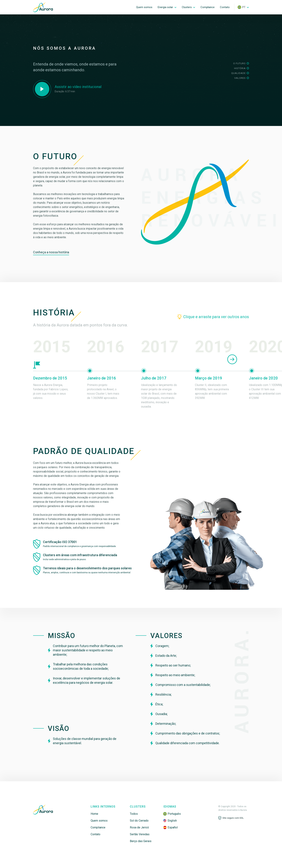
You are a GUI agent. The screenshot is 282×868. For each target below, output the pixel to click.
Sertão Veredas (140, 834)
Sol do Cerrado (139, 821)
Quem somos (99, 821)
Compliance (98, 827)
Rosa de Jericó (139, 827)
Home (94, 814)
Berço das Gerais (141, 841)
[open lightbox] (67, 89)
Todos (134, 814)
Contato (95, 834)
